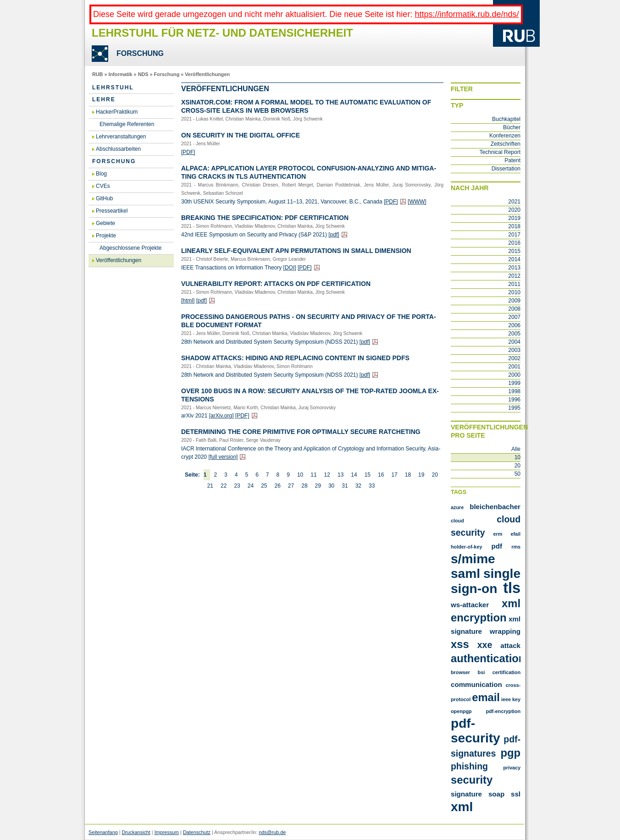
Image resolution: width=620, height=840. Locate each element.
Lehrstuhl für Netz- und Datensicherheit (222, 33)
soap (496, 794)
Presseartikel (112, 211)
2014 (514, 259)
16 (381, 475)
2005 (514, 334)
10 (300, 475)
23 (237, 486)
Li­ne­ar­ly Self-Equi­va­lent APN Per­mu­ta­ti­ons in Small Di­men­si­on (296, 251)
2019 (514, 218)
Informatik (120, 74)
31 (345, 486)
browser (460, 672)
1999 (514, 383)
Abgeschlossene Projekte (130, 248)
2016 (514, 243)
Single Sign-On (486, 581)
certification (507, 672)
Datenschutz (197, 832)
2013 (514, 268)
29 (318, 486)
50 (518, 474)
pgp (510, 753)
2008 (514, 309)
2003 (514, 350)
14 (354, 475)
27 (291, 486)
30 (331, 486)
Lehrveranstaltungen (121, 137)
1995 (514, 408)
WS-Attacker (470, 605)
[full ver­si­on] (223, 457)
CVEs (103, 186)
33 (372, 486)
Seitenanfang (103, 832)
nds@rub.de (272, 832)
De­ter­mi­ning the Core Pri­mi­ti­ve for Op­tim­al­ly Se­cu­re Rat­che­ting (301, 432)
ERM (498, 534)
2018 (514, 226)
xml (462, 807)
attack (510, 645)
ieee (506, 699)
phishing (469, 766)
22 (224, 486)
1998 (514, 391)
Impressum (167, 832)
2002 (514, 358)
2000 (514, 375)
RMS (516, 547)
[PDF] (188, 152)
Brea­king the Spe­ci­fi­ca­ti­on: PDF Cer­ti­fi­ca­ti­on (265, 218)
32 (358, 486)
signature (466, 794)
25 (264, 486)
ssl (516, 794)
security (472, 780)
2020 (514, 210)
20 (435, 475)
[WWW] (417, 202)
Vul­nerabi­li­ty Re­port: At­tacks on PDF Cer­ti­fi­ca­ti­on (276, 284)
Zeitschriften (506, 144)
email (486, 697)
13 (340, 475)
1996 (514, 400)
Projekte (106, 236)
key (516, 699)
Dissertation (506, 169)
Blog (101, 174)
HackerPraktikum (117, 112)
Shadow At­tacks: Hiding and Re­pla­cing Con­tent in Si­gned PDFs (295, 358)
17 (394, 475)
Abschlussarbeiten (118, 149)
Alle (516, 449)
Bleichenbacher (495, 507)
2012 (514, 276)
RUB (97, 74)
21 (210, 486)
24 (251, 486)
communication (476, 684)
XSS (460, 644)
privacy (512, 768)
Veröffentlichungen (207, 74)
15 (368, 475)
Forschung (166, 74)
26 (277, 486)
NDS (143, 74)
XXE (485, 645)
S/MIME (473, 559)
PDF (497, 546)
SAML (465, 574)
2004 (514, 342)
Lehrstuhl (113, 88)
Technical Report (500, 152)
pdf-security (476, 731)
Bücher (512, 127)
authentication (488, 658)
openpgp (461, 711)
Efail (515, 534)
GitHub (104, 198)
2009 (514, 301)
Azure (457, 507)
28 (304, 486)
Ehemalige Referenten (127, 124)
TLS (512, 588)
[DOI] (290, 268)
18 (408, 475)
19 (421, 475)
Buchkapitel (506, 119)
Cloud (457, 521)
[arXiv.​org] (221, 416)
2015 (514, 251)
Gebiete (105, 223)
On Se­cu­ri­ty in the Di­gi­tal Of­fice (241, 135)
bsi (482, 672)
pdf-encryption (503, 711)
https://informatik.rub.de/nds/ (467, 14)
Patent (512, 160)
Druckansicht (136, 832)
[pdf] (334, 235)
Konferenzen (505, 136)
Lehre (104, 99)
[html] (188, 301)
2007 (514, 317)
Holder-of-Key (466, 547)
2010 (514, 292)
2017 (514, 235)
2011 (514, 284)
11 (313, 475)
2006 (514, 325)
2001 (514, 367)
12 (327, 475)
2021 (514, 202)
